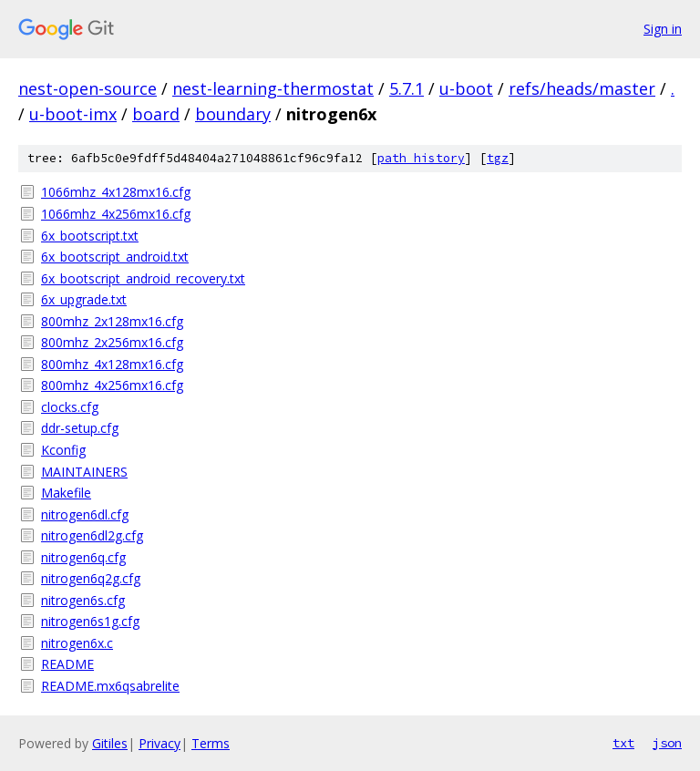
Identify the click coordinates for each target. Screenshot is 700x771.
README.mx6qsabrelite (110, 686)
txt (623, 743)
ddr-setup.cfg (80, 428)
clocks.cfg (70, 407)
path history (421, 158)
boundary (233, 114)
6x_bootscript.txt (90, 236)
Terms (211, 743)
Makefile (66, 493)
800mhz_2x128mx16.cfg (112, 321)
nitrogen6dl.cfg (85, 514)
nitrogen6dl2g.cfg (92, 535)
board (156, 114)
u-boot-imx (73, 114)
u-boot (466, 88)
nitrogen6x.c (77, 643)
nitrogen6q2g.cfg (91, 578)
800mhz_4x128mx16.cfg (112, 364)
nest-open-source (87, 88)
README (67, 664)
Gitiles (110, 743)
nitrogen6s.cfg (83, 600)
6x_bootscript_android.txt (115, 257)
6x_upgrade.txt (84, 299)
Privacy (160, 743)
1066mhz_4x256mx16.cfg (116, 214)
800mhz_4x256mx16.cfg (112, 385)
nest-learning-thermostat (273, 88)
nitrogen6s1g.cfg (90, 621)
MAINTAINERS (84, 472)
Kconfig (63, 450)
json (667, 743)
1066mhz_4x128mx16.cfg (116, 192)
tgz (498, 158)
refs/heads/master (582, 88)
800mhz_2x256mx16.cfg (112, 342)
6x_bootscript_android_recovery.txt (143, 278)
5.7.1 (407, 88)
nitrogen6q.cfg (83, 557)
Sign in (663, 29)
